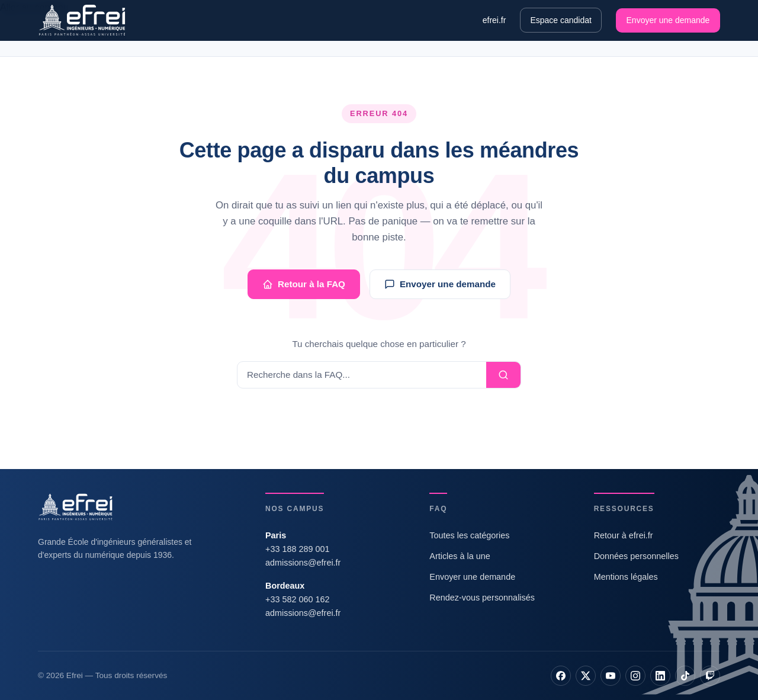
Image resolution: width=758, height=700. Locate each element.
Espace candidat (561, 20)
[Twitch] (710, 676)
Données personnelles (636, 556)
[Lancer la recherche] (503, 375)
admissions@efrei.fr (303, 563)
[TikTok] (685, 676)
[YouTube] (611, 676)
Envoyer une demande (668, 20)
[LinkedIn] (660, 676)
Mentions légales (626, 577)
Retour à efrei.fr (624, 535)
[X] (586, 676)
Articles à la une (460, 556)
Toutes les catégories (469, 535)
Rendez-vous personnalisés (482, 598)
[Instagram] (635, 676)
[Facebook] (561, 676)
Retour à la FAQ (304, 284)
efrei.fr (494, 20)
